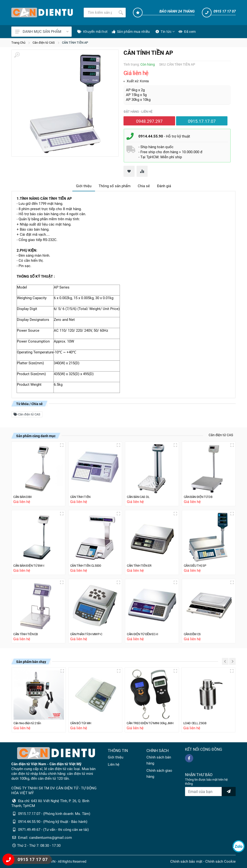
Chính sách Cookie (220, 861)
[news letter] (229, 792)
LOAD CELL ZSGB (197, 723)
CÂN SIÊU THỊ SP (197, 564)
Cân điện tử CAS (44, 43)
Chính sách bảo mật (186, 861)
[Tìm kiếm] (100, 13)
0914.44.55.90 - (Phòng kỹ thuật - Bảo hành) (53, 822)
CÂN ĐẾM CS (194, 633)
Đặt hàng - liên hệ (138, 112)
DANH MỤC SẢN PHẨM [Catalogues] (42, 32)
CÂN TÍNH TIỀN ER (141, 564)
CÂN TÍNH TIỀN (82, 495)
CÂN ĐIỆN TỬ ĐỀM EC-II (145, 633)
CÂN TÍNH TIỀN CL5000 (88, 564)
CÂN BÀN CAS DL (141, 495)
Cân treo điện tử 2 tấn (30, 723)
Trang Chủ (18, 43)
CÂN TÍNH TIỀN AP (75, 43)
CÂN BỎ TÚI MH (83, 723)
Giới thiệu (84, 186)
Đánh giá (164, 186)
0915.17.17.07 (202, 121)
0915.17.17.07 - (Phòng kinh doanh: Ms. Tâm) (54, 814)
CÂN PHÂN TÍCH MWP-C (89, 633)
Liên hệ (114, 765)
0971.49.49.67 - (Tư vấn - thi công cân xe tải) (53, 830)
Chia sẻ (144, 186)
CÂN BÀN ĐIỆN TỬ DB (201, 495)
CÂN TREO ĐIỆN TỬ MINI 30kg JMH (152, 723)
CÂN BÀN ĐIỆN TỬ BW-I (31, 564)
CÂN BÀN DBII (24, 495)
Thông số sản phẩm (115, 186)
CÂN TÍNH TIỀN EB (28, 633)
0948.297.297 (149, 121)
